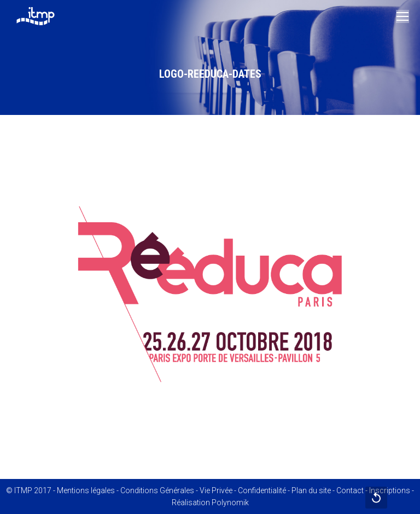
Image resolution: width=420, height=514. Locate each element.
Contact (350, 490)
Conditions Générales (157, 490)
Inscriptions (390, 490)
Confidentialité (262, 490)
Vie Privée (216, 490)
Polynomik (230, 503)
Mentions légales (86, 490)
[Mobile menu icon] (402, 16)
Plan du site (311, 490)
